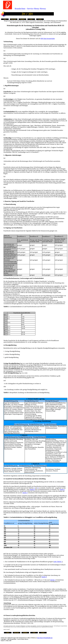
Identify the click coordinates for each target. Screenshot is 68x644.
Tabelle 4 (32, 490)
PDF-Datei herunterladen (48, 39)
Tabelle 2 (6, 307)
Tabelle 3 (6, 393)
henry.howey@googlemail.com (45, 638)
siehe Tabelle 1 (58, 562)
